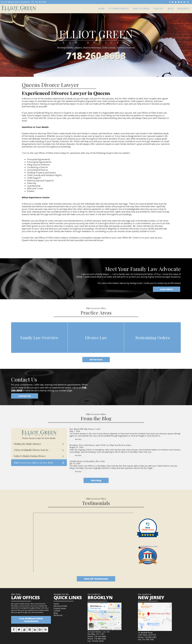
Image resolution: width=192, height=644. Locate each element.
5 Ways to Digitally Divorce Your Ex (31, 450)
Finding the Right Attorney (28, 444)
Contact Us (25, 396)
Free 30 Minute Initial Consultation (31, 620)
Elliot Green (19, 9)
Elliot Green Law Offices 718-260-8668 (33, 463)
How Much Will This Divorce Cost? (85, 429)
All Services (96, 360)
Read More (80, 440)
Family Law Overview (39, 338)
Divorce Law (96, 338)
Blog (56, 613)
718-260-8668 (39, 2)
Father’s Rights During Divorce (30, 456)
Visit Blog (96, 480)
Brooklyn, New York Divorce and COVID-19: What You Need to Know (100, 445)
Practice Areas (60, 608)
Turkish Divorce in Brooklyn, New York (87, 461)
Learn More (167, 289)
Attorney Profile (60, 606)
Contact (57, 611)
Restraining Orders (153, 338)
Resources (58, 615)
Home (56, 604)
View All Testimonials (96, 579)
